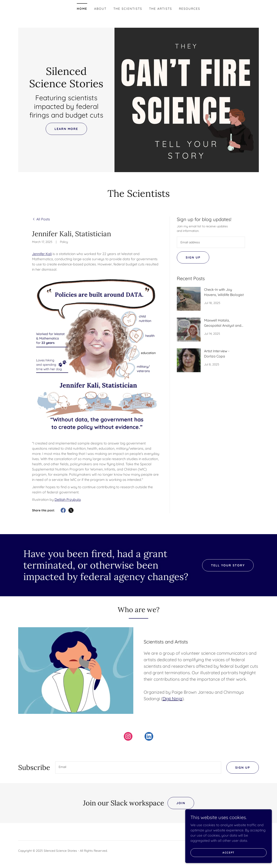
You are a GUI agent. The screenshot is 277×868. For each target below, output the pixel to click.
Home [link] (82, 9)
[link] (66, 86)
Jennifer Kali (42, 254)
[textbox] (211, 242)
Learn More (66, 129)
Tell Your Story (228, 565)
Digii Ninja (172, 699)
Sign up (193, 257)
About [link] (100, 9)
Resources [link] (190, 9)
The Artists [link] (161, 9)
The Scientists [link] (128, 9)
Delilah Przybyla (68, 499)
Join (181, 803)
